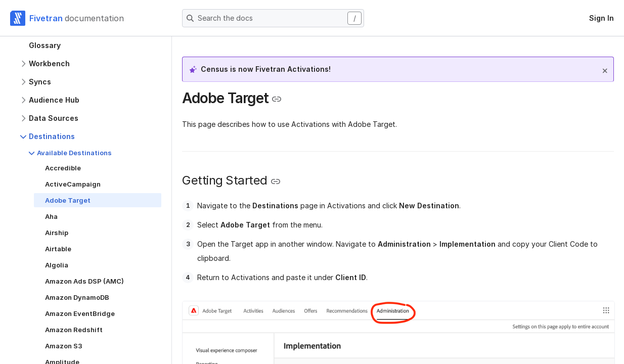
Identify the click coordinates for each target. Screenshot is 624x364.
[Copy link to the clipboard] (277, 99)
